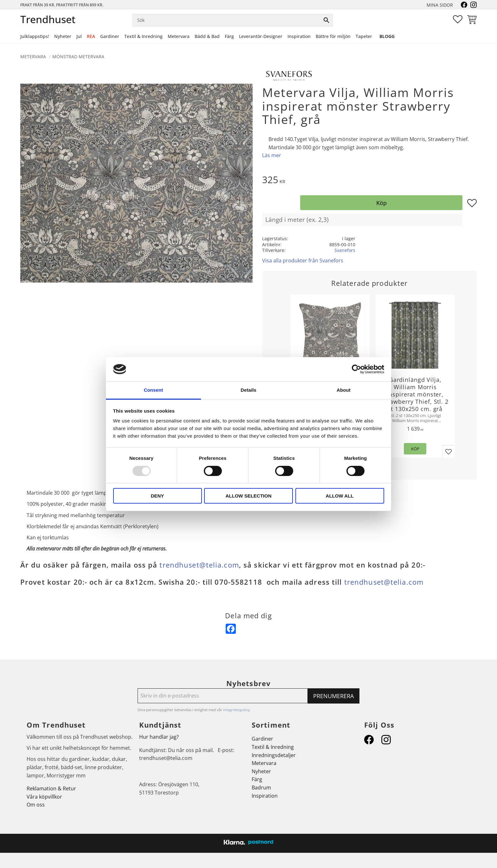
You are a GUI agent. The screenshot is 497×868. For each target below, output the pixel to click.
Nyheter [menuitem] (63, 36)
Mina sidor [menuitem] (440, 5)
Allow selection (249, 496)
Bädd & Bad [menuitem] (207, 36)
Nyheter (261, 771)
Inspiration (265, 796)
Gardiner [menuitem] (110, 36)
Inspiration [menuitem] (299, 36)
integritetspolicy (236, 710)
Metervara (264, 763)
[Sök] (326, 20)
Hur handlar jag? (159, 737)
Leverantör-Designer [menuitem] (261, 36)
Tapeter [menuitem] (364, 36)
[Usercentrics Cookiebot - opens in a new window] (356, 369)
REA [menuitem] (91, 36)
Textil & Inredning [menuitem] (143, 36)
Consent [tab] (154, 390)
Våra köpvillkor (44, 797)
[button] (458, 19)
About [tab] (344, 390)
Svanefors (345, 250)
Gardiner (262, 739)
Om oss (36, 805)
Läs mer (272, 155)
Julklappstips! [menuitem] (35, 36)
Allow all (340, 496)
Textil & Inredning (273, 747)
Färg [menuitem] (229, 36)
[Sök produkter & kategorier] (226, 20)
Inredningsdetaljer (274, 755)
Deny (158, 496)
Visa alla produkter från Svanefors (303, 260)
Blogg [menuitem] (387, 36)
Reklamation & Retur (51, 788)
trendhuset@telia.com (199, 565)
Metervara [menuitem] (179, 36)
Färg (257, 779)
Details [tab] (248, 390)
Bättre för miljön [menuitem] (333, 36)
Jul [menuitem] (79, 36)
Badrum (261, 788)
